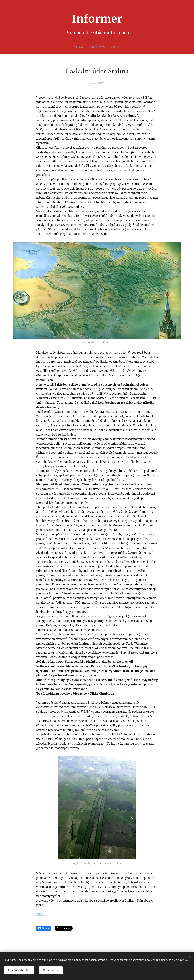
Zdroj (40, 914)
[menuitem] (93, 47)
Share (44, 928)
